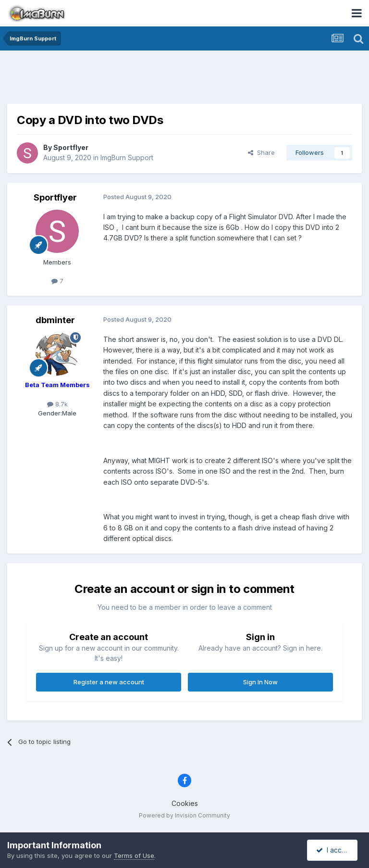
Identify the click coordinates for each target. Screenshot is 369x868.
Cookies (185, 803)
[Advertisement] (184, 79)
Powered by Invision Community (184, 815)
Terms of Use (134, 855)
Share (261, 152)
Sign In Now (260, 682)
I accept (334, 850)
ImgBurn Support (127, 157)
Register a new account (109, 682)
